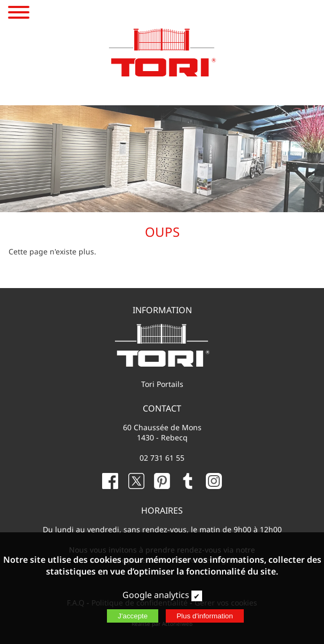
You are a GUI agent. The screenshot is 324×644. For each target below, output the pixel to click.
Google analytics (156, 595)
